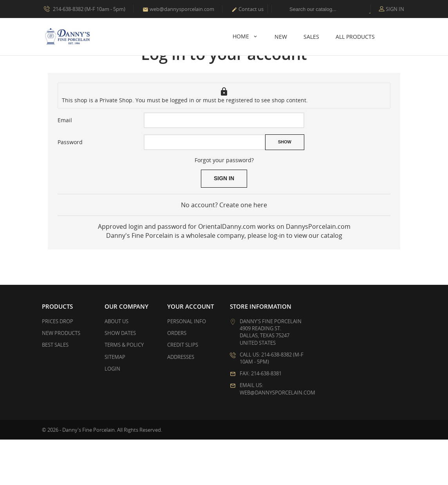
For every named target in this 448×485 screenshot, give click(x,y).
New (281, 37)
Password (70, 187)
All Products (355, 37)
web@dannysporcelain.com (178, 9)
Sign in (224, 224)
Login (112, 414)
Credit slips (183, 390)
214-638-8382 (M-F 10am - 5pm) (85, 9)
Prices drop (58, 367)
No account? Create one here (224, 250)
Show (285, 187)
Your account (191, 352)
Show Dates (120, 378)
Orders (177, 378)
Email (65, 166)
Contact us (247, 9)
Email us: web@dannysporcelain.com (277, 434)
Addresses (181, 402)
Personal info (187, 367)
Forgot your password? (224, 205)
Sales (311, 37)
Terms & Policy (124, 390)
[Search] (319, 9)
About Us (117, 367)
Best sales (55, 390)
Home (242, 36)
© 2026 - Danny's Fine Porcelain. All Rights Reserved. (102, 475)
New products (61, 378)
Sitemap (115, 402)
